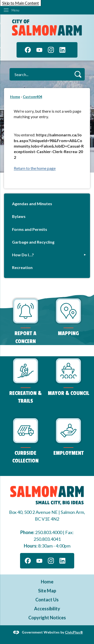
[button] (78, 74)
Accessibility (47, 609)
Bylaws (19, 216)
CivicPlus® (74, 632)
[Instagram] (51, 50)
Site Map (47, 591)
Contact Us (47, 600)
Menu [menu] (15, 10)
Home (15, 97)
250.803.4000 (49, 532)
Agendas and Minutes (32, 204)
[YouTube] (39, 50)
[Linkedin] (62, 50)
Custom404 (32, 97)
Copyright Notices (47, 618)
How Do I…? (23, 255)
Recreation (22, 267)
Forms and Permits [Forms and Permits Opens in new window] (30, 229)
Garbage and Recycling (33, 242)
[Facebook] (28, 50)
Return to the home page (35, 168)
